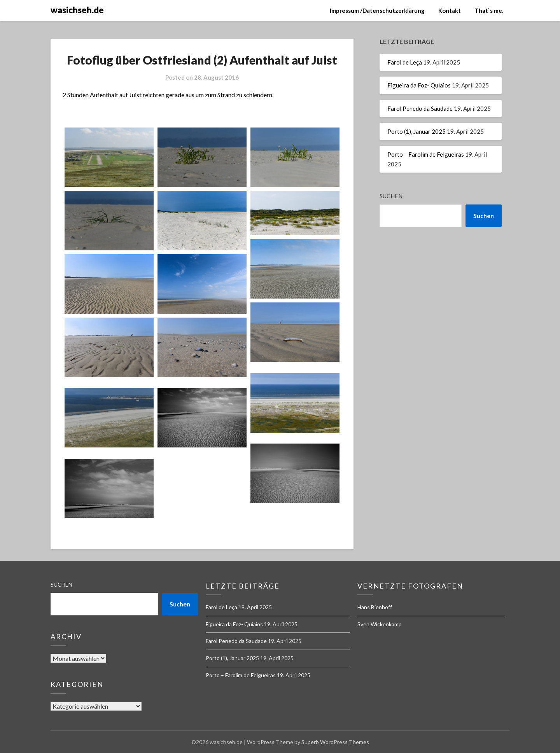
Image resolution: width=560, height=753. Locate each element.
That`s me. (489, 10)
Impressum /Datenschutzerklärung (377, 10)
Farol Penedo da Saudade (420, 108)
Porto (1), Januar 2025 (416, 131)
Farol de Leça (405, 62)
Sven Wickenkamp (380, 624)
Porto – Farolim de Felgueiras (426, 154)
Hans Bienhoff (375, 607)
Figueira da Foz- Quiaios (419, 85)
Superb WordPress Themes (335, 742)
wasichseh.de (77, 10)
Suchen (391, 196)
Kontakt (450, 10)
